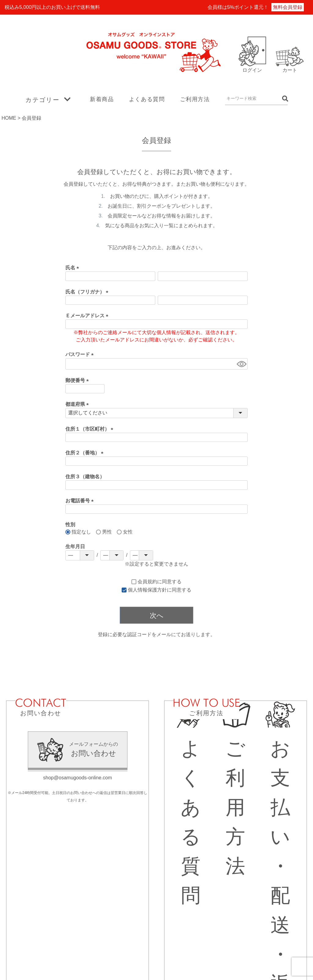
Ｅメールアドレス (88, 316)
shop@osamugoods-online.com (77, 778)
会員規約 (147, 582)
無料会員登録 (288, 7)
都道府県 (78, 404)
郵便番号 (78, 380)
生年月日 (75, 546)
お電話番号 (81, 501)
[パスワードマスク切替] (241, 364)
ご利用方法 (195, 99)
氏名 (73, 268)
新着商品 (102, 99)
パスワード (81, 354)
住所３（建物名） (85, 477)
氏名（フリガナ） (88, 292)
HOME (9, 118)
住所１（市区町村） (90, 429)
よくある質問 (147, 99)
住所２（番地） (86, 453)
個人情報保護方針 (147, 590)
